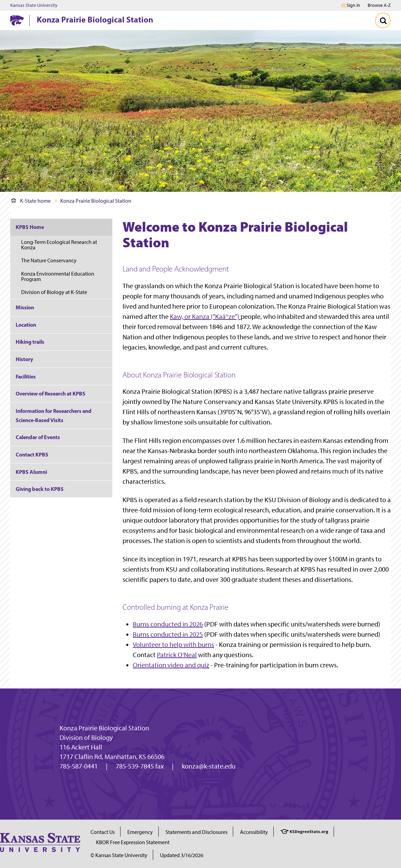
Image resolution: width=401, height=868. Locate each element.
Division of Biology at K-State (54, 292)
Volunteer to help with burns (173, 645)
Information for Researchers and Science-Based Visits (54, 415)
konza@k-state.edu (209, 766)
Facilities (26, 376)
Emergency (140, 832)
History (24, 359)
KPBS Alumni (31, 472)
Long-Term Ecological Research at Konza (59, 245)
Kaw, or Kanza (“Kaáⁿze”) (205, 316)
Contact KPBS (32, 454)
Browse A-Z (379, 5)
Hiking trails (30, 342)
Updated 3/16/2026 (182, 855)
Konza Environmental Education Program (58, 276)
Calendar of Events (38, 437)
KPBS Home (30, 227)
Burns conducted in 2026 (168, 624)
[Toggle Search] (383, 20)
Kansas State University (34, 5)
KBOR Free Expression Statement (133, 842)
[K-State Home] (17, 20)
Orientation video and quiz (171, 665)
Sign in (353, 5)
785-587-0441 (79, 766)
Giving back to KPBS (40, 489)
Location (26, 325)
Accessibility (254, 832)
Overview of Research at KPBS (51, 393)
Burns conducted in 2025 (168, 634)
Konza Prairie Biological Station (95, 19)
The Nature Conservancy (49, 260)
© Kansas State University (119, 855)
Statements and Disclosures (196, 832)
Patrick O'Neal (177, 655)
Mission (25, 307)
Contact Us (103, 832)
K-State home (31, 201)
